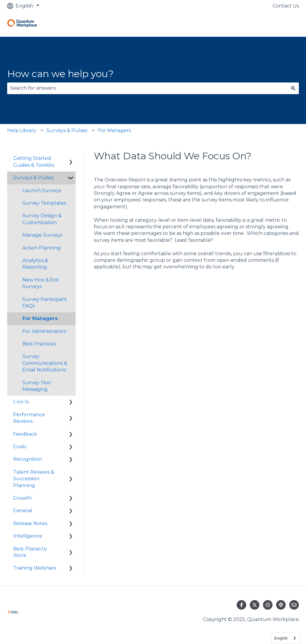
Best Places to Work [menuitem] (30, 552)
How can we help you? (60, 74)
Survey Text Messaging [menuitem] (37, 386)
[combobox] (147, 88)
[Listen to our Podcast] (281, 605)
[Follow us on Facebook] (241, 605)
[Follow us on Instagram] (268, 605)
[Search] (293, 88)
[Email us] (294, 605)
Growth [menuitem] (22, 498)
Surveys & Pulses (67, 130)
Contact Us (286, 6)
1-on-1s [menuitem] (21, 402)
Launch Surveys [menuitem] (42, 191)
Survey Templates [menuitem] (44, 203)
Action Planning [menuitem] (42, 248)
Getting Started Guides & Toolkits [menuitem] (34, 162)
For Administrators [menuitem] (44, 331)
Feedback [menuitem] (25, 434)
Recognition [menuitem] (28, 459)
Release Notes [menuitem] (30, 523)
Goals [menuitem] (20, 447)
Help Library (22, 130)
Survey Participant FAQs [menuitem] (45, 303)
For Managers (114, 130)
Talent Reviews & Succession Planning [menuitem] (34, 479)
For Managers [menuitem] (40, 318)
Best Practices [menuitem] (39, 344)
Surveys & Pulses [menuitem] (33, 178)
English (281, 638)
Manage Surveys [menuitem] (42, 235)
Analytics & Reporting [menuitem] (35, 264)
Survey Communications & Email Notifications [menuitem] (45, 363)
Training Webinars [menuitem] (35, 568)
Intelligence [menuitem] (28, 536)
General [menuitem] (23, 511)
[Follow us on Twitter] (255, 605)
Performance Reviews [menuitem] (29, 418)
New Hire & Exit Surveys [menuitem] (41, 283)
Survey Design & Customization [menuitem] (42, 219)
